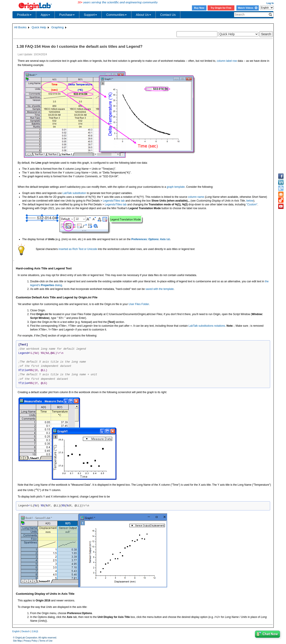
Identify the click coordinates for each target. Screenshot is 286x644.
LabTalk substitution (74, 193)
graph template (176, 187)
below (250, 201)
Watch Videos (247, 8)
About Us (143, 15)
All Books (20, 27)
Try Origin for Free (221, 8)
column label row (227, 61)
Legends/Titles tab (114, 201)
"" (252, 204)
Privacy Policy (31, 641)
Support (90, 15)
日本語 (35, 631)
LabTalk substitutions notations (207, 326)
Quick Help (39, 27)
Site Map (17, 641)
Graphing (58, 27)
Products (24, 15)
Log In (270, 3)
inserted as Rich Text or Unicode (78, 249)
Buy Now (199, 8)
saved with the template (160, 289)
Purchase (67, 15)
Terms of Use (46, 641)
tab (151, 239)
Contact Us (168, 15)
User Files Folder (139, 304)
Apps (45, 15)
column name (196, 197)
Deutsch (26, 631)
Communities (116, 15)
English (16, 631)
